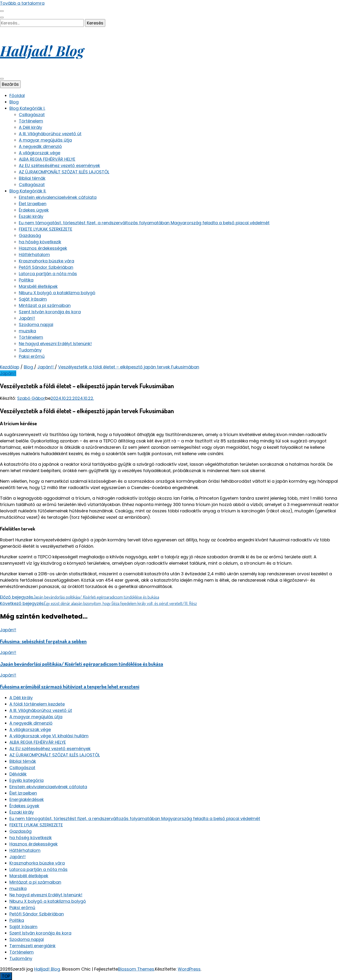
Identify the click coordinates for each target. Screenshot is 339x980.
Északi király (31, 216)
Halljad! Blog (42, 50)
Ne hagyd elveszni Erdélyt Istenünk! (55, 344)
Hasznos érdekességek (43, 248)
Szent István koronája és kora (50, 312)
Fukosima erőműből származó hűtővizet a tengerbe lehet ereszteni (70, 686)
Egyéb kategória (26, 780)
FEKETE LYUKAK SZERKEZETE (46, 229)
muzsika (27, 331)
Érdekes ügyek (34, 210)
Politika (26, 280)
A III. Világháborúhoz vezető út (50, 134)
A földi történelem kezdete (37, 704)
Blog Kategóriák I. (27, 108)
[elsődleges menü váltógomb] (2, 79)
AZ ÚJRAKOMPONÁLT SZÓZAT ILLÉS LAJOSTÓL (64, 172)
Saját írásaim (33, 299)
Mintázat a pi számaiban (45, 305)
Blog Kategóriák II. (28, 191)
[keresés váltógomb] (2, 17)
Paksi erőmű (32, 356)
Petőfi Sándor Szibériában (46, 267)
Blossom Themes (136, 969)
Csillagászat (32, 115)
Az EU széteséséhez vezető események (59, 165)
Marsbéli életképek (38, 286)
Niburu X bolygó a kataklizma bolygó (57, 293)
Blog (14, 102)
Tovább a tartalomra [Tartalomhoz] (22, 3)
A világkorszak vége (40, 153)
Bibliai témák (32, 178)
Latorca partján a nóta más (48, 274)
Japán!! (27, 318)
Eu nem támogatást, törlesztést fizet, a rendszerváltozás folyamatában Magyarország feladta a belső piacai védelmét (144, 223)
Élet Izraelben (33, 204)
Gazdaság (30, 235)
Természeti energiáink (32, 946)
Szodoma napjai (36, 325)
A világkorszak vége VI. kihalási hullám (49, 736)
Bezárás (10, 84)
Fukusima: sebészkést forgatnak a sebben (43, 641)
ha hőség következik (40, 242)
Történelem (31, 121)
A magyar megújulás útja (45, 140)
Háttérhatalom (34, 255)
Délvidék (18, 774)
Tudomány (30, 350)
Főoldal (17, 96)
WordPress (189, 969)
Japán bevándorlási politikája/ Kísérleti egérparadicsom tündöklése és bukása (82, 664)
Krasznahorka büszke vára (46, 261)
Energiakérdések (27, 799)
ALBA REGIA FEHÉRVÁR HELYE (47, 159)
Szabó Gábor (31, 398)
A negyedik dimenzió (40, 146)
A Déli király (30, 127)
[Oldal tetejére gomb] (6, 976)
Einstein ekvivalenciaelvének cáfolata (58, 197)
